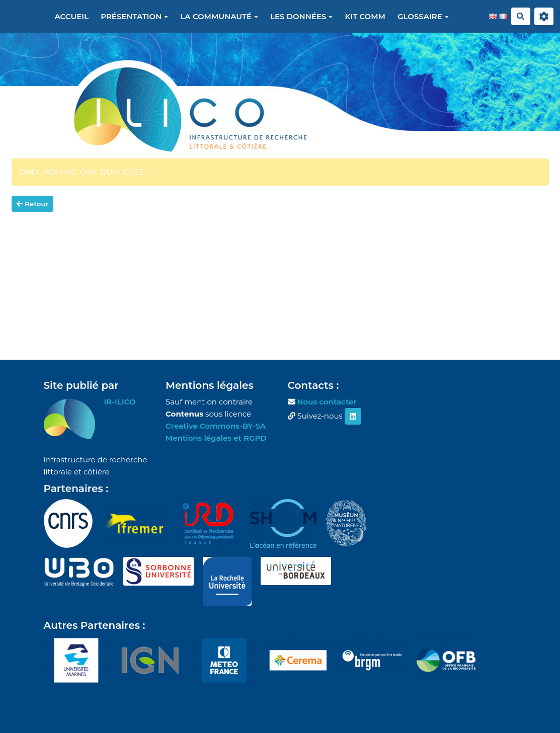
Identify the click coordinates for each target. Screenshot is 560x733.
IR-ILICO (120, 402)
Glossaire (423, 16)
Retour (33, 204)
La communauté (219, 16)
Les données (301, 16)
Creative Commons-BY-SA (216, 426)
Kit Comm (365, 16)
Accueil (71, 16)
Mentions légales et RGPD (216, 438)
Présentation (134, 16)
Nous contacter (327, 402)
